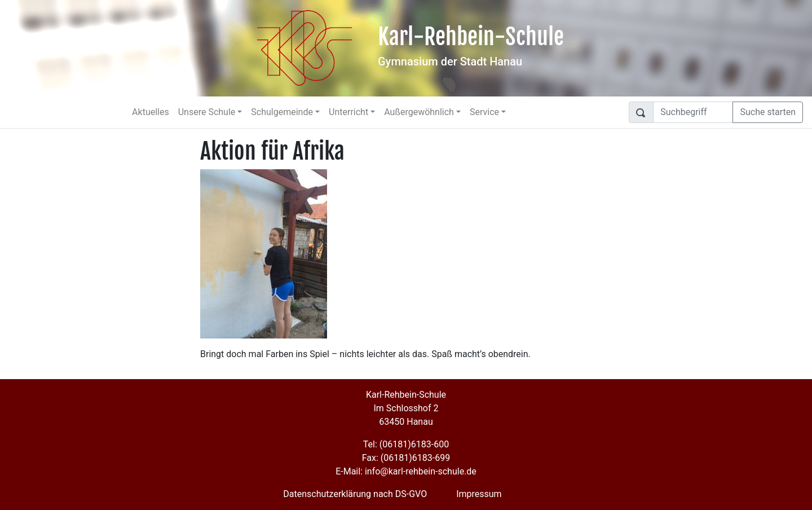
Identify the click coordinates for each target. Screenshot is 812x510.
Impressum (479, 494)
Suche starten (768, 112)
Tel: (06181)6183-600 (406, 444)
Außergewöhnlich (419, 112)
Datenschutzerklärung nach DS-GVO (355, 494)
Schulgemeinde (282, 112)
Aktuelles (151, 112)
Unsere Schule (207, 112)
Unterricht (348, 112)
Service (484, 112)
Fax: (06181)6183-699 (406, 458)
